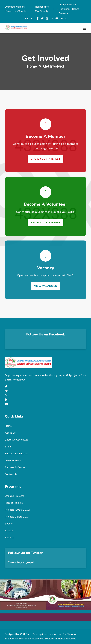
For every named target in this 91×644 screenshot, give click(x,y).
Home (32, 66)
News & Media (13, 461)
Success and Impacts (16, 454)
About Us (10, 433)
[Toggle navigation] (84, 29)
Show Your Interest (45, 159)
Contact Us (11, 474)
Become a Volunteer (45, 204)
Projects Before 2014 (17, 517)
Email (64, 19)
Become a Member (46, 136)
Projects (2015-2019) (18, 510)
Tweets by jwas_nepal (21, 562)
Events (9, 524)
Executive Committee (17, 440)
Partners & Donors (15, 467)
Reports (9, 538)
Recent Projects (14, 503)
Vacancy (46, 268)
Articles (9, 531)
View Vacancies (46, 286)
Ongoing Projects (14, 496)
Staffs (8, 447)
